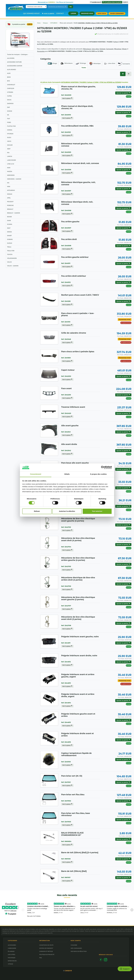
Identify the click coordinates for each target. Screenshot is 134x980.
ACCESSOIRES (12, 945)
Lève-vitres (109, 64)
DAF (8, 107)
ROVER (9, 217)
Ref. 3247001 (66, 782)
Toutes (84, 68)
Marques (45, 23)
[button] (73, 13)
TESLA (9, 247)
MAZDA (10, 171)
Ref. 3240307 (66, 191)
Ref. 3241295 (66, 301)
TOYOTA (10, 254)
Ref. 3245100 (66, 762)
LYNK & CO (11, 164)
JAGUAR (10, 145)
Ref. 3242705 (66, 566)
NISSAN (10, 194)
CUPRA (9, 96)
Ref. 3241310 (66, 322)
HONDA (10, 130)
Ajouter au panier (123, 93)
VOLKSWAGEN (12, 258)
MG (8, 183)
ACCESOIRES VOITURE (14, 62)
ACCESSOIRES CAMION (15, 66)
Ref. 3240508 (66, 246)
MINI (9, 187)
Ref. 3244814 (66, 703)
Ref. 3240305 (66, 152)
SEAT (9, 228)
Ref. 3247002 (66, 801)
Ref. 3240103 (66, 132)
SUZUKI (10, 243)
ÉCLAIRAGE (11, 951)
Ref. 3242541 (66, 432)
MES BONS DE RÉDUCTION (79, 951)
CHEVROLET (11, 85)
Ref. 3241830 (66, 358)
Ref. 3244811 (66, 643)
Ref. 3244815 (66, 722)
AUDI (9, 73)
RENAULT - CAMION (14, 213)
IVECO (9, 141)
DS (8, 115)
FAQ (41, 958)
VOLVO (9, 262)
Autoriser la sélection (67, 511)
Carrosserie (124, 64)
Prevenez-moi (125, 319)
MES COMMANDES (76, 948)
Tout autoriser (97, 511)
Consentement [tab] (36, 474)
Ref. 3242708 (66, 625)
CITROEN (10, 92)
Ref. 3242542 (66, 451)
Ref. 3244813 (66, 683)
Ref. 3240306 (66, 170)
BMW (9, 77)
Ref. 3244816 (66, 742)
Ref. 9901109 (66, 859)
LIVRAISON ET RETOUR (46, 951)
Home (39, 23)
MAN (9, 168)
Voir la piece (67, 98)
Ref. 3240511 (66, 263)
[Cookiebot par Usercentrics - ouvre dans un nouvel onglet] (103, 467)
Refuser (37, 511)
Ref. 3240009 (66, 95)
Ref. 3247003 (66, 822)
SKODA (9, 232)
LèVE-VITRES (12, 954)
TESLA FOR (11, 251)
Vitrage (52, 63)
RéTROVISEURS (12, 961)
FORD (9, 122)
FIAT (9, 119)
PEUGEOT (10, 202)
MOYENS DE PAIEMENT (46, 948)
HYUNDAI (10, 134)
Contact (60, 13)
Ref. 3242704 (66, 547)
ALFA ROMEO (12, 70)
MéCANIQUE (12, 958)
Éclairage (81, 63)
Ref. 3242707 (66, 606)
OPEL (9, 198)
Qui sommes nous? (32, 13)
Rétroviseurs (66, 63)
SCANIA (10, 224)
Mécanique (95, 64)
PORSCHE (10, 205)
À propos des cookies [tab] (98, 474)
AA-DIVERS (11, 58)
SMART (9, 236)
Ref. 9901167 (66, 877)
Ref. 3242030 (66, 376)
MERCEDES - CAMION (14, 179)
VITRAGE (10, 964)
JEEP (9, 149)
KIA (8, 153)
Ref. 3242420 (66, 413)
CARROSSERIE (12, 948)
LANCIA (10, 156)
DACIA (9, 100)
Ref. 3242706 (66, 586)
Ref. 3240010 (66, 115)
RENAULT (10, 209)
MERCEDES (11, 175)
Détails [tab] (67, 474)
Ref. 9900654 (66, 841)
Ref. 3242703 (66, 527)
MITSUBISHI (11, 190)
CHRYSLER (11, 88)
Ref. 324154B (66, 339)
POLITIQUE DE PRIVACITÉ (47, 954)
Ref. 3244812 (66, 662)
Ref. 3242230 (66, 395)
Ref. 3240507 (66, 228)
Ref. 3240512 (66, 282)
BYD (8, 81)
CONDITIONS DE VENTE (46, 945)
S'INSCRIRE (74, 945)
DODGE (10, 111)
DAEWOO (10, 104)
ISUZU (9, 137)
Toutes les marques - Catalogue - (18, 54)
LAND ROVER (11, 160)
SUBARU (10, 239)
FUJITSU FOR (11, 126)
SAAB (9, 220)
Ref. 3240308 (66, 210)
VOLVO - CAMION (13, 266)
